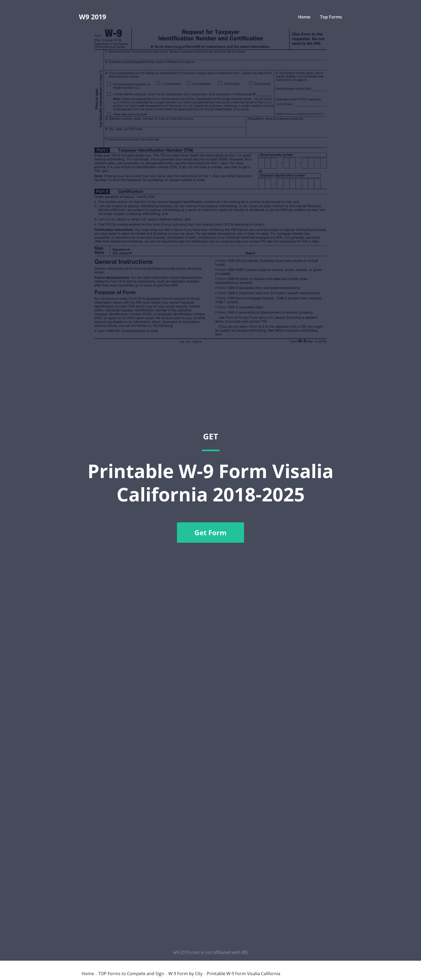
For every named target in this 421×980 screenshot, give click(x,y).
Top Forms (331, 17)
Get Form (210, 533)
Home (304, 17)
